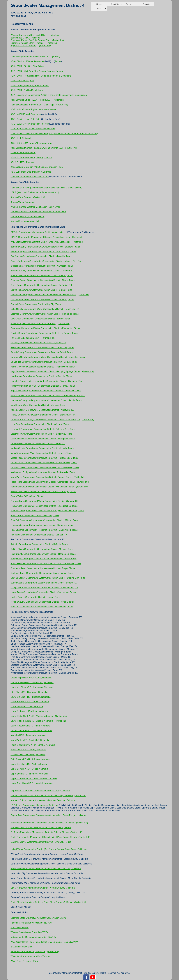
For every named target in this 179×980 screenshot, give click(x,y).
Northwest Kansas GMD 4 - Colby (27, 43)
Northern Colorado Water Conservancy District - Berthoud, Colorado (43, 800)
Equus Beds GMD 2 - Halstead (25, 38)
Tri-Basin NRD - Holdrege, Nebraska (28, 755)
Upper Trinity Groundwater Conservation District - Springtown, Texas (43, 592)
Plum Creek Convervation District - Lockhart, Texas (35, 515)
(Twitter (56, 57)
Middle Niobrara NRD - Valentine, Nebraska (31, 731)
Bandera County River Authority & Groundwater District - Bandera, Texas (45, 247)
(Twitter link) (54, 35)
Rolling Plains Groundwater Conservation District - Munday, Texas (42, 549)
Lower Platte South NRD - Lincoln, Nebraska (32, 721)
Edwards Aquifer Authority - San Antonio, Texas (33, 324)
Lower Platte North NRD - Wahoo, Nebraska (32, 716)
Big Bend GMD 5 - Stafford (23, 46)
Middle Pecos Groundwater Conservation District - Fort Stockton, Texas (45, 458)
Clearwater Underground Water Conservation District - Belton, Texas (43, 295)
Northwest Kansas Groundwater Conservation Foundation (38, 212)
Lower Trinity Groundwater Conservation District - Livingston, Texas (43, 439)
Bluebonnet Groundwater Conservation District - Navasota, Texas (42, 266)
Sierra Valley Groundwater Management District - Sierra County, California (46, 869)
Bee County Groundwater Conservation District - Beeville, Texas (41, 256)
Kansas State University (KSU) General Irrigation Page (37, 167)
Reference (131, 4)
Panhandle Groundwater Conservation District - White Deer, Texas (42, 487)
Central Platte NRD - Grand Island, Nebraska (32, 683)
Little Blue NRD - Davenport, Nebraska (29, 692)
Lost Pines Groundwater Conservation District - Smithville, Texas (41, 434)
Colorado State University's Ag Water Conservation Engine (39, 918)
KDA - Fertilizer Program (22, 81)
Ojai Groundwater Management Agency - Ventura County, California (43, 888)
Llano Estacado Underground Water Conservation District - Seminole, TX (45, 419)
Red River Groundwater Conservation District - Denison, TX (39, 535)
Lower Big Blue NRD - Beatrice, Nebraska (31, 697)
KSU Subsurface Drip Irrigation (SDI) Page (31, 172)
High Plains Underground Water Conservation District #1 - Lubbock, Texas (46, 391)
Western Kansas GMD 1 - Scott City (28, 35)
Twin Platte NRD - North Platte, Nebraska (30, 759)
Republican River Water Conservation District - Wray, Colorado (40, 791)
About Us (115, 4)
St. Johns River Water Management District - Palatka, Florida (40, 832)
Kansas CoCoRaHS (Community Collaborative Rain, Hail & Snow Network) (46, 188)
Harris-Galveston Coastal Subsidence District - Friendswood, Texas (43, 367)
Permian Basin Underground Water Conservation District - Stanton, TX (44, 501)
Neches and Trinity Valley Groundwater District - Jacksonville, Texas (43, 472)
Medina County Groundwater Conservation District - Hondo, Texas (42, 448)
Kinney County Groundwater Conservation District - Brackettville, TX (43, 415)
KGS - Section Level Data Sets (25, 119)
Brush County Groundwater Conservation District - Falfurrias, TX (41, 285)
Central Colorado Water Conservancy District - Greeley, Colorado (42, 796)
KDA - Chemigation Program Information (30, 85)
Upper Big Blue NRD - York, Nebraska (29, 764)
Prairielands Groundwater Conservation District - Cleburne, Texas (42, 525)
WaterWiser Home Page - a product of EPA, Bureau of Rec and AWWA (44, 942)
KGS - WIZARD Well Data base (26, 114)
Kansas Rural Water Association (26, 221)
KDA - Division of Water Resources (27, 61)
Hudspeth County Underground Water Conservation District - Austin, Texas (46, 400)
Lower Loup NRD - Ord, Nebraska (27, 706)
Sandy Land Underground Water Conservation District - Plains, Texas (44, 559)
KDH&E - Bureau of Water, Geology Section (32, 157)
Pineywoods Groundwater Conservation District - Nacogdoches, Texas (44, 506)
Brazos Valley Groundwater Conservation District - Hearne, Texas (42, 276)
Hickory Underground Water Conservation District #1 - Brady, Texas (43, 386)
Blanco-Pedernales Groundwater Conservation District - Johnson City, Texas (47, 261)
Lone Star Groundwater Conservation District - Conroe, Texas (40, 424)
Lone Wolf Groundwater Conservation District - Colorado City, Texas (43, 429)
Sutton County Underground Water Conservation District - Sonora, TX (44, 583)
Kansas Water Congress (22, 202)
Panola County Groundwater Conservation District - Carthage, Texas (43, 492)
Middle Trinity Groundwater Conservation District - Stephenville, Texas (44, 463)
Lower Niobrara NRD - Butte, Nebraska (29, 711)
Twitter (58, 61)
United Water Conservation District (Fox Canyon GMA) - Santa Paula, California (49, 849)
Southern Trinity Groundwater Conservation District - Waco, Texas (42, 573)
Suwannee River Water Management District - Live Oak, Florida (41, 842)
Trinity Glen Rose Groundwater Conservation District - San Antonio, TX (44, 587)
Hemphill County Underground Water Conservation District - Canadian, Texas (47, 381)
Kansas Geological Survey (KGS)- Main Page (32, 105)
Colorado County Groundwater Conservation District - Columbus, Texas (45, 314)
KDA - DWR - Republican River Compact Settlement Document (41, 76)
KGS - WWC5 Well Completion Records (30, 124)
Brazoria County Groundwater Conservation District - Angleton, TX (42, 271)
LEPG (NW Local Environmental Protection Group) (35, 192)
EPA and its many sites (22, 947)
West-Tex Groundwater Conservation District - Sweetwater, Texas (42, 607)
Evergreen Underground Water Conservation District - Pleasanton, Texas (45, 328)
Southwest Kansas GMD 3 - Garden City (30, 40)
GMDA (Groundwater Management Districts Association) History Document (46, 237)
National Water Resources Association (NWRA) (33, 937)
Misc (99, 9)
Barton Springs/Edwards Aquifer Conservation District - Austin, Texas (43, 251)
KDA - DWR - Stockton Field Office (27, 66)
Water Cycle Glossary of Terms (25, 961)
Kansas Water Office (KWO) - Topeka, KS (30, 100)
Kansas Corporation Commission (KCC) (30, 177)
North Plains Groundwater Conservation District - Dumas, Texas (41, 477)
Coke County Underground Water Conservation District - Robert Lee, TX (45, 309)
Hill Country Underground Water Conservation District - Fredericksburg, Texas (48, 396)
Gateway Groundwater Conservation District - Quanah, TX (38, 343)
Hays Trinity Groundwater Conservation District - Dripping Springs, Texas (45, 371)
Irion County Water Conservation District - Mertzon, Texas (38, 405)
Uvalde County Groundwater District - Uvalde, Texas (36, 597)
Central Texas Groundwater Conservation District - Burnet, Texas (41, 290)
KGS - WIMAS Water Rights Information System (34, 109)
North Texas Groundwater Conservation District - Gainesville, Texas (43, 482)
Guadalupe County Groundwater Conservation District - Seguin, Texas (44, 362)
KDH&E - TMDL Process (22, 162)
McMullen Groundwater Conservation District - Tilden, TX (38, 444)
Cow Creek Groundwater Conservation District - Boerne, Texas (40, 319)
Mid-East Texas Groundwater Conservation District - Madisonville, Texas (45, 467)
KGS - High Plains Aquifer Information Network (33, 129)
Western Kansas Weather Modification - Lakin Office (36, 207)
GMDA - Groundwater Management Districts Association (38, 232)
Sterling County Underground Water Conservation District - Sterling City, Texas (48, 578)
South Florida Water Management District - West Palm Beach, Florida (44, 837)
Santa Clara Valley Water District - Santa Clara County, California (42, 902)
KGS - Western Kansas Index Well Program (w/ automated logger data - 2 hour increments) (54, 133)
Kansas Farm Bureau (21, 197)
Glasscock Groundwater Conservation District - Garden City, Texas (42, 347)
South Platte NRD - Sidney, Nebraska (29, 750)
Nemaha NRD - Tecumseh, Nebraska (28, 735)
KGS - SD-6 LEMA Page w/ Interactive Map (31, 143)
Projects (146, 4)
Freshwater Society (20, 928)
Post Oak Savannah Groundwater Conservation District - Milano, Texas (44, 520)
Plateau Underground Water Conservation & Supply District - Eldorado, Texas (47, 511)
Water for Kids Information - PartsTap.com (31, 956)
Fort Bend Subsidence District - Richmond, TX (33, 338)
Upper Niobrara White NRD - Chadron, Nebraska (34, 778)
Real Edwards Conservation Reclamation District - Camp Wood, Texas (44, 530)
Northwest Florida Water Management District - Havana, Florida (41, 828)
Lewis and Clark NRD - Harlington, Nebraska (32, 687)
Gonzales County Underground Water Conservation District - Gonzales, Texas (48, 357)
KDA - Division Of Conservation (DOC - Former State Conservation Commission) (49, 95)
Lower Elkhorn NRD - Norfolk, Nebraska (30, 702)
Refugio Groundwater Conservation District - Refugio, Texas (39, 544)
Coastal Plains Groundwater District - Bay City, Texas (36, 304)
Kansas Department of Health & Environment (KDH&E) (37, 148)
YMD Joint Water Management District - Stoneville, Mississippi (40, 242)
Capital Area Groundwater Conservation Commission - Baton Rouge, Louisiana (48, 815)
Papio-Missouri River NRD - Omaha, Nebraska (33, 745)
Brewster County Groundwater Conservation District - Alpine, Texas (43, 280)
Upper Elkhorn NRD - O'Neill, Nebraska (29, 769)
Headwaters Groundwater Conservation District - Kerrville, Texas (41, 376)
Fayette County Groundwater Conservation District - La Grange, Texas (44, 333)
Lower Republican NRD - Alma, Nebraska (30, 726)
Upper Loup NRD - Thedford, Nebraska (29, 774)
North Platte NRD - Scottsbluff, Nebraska (30, 740)
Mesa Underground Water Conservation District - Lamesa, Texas (41, 453)
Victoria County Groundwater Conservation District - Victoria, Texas (43, 602)
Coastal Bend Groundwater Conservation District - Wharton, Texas (42, 299)
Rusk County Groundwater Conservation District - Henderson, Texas (43, 554)
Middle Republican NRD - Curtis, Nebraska (31, 678)
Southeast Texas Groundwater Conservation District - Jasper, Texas (43, 568)
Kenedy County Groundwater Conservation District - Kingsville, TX (42, 410)
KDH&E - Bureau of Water (23, 153)
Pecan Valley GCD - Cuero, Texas (27, 496)
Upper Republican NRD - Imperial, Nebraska (32, 783)
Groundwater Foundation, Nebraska (28, 952)
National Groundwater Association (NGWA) (31, 923)
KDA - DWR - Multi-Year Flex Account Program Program (37, 71)
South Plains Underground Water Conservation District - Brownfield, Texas (46, 564)
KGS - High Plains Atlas (22, 138)
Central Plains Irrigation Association (28, 216)
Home (99, 4)
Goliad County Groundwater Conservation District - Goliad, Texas (42, 352)
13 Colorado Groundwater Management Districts (34, 805)
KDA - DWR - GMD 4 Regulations (27, 90)
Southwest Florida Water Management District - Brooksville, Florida (43, 823)
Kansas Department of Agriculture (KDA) (30, 57)
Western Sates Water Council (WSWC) (29, 932)
